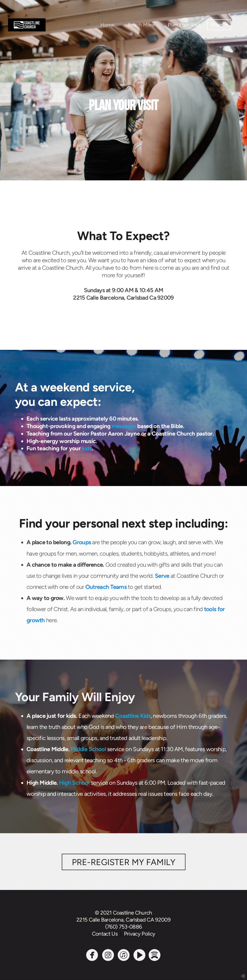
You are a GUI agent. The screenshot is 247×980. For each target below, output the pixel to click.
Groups (82, 542)
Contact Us (106, 934)
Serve (162, 576)
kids (87, 448)
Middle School (88, 749)
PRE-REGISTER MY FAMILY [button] (124, 862)
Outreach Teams (106, 587)
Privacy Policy (140, 934)
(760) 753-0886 (124, 927)
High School (74, 783)
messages (124, 426)
